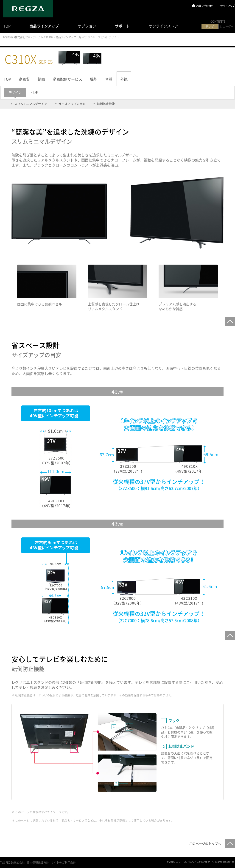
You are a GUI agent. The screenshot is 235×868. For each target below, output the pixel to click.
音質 (109, 79)
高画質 (24, 79)
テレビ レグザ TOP (43, 37)
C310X (29, 59)
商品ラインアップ (44, 26)
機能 (94, 79)
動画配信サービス (67, 79)
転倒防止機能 (106, 104)
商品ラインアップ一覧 (68, 37)
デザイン (15, 92)
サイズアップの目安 (72, 104)
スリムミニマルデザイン (31, 104)
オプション (87, 26)
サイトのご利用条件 (63, 863)
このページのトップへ (205, 843)
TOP (7, 26)
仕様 (34, 92)
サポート (122, 26)
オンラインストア (163, 26)
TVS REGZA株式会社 (12, 863)
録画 (41, 79)
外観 (124, 79)
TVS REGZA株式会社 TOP (17, 37)
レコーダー (227, 27)
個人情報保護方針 (38, 863)
